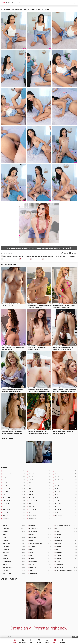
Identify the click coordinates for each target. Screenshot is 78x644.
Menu (74, 637)
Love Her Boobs (66, 564)
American (6, 259)
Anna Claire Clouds (66, 480)
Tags (31, 642)
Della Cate (66, 477)
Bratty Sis (25, 259)
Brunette (22, 256)
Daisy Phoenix (40, 492)
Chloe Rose (40, 471)
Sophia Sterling (14, 513)
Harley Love (14, 507)
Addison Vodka (40, 501)
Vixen (40, 556)
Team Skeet (14, 529)
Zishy (14, 538)
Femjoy (40, 553)
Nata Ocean (66, 501)
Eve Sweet (66, 498)
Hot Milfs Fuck (40, 561)
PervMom (66, 538)
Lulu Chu (40, 480)
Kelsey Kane (40, 507)
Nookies (40, 559)
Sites (39, 642)
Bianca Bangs (36, 259)
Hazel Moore (40, 477)
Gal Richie (66, 489)
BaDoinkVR (14, 550)
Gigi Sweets (66, 516)
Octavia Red (14, 501)
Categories (23, 642)
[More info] (50, 302)
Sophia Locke (14, 489)
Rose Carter (66, 510)
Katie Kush (66, 486)
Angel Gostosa (66, 507)
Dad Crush (66, 556)
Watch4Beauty (40, 532)
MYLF (14, 535)
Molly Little (14, 516)
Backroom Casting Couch (66, 526)
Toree (40, 513)
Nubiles (14, 564)
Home (15, 642)
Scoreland (40, 526)
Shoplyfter (66, 535)
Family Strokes (14, 573)
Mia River (66, 513)
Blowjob (16, 256)
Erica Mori (14, 519)
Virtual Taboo (14, 561)
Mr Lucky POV (66, 567)
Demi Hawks (40, 519)
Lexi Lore (66, 483)
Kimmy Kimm (40, 474)
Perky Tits (59, 256)
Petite (65, 256)
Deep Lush (66, 547)
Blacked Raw (40, 567)
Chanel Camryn (14, 492)
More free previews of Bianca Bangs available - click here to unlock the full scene (38, 248)
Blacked (40, 541)
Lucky (55, 642)
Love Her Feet (40, 573)
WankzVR (14, 559)
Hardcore (44, 256)
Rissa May (14, 483)
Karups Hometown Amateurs (66, 570)
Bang (40, 550)
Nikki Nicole (66, 471)
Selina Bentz (66, 492)
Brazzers (40, 535)
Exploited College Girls (40, 544)
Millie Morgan (40, 489)
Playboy (14, 556)
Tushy (40, 570)
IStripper (14, 532)
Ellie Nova (40, 483)
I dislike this (74, 253)
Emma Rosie (14, 480)
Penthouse (14, 547)
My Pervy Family (40, 529)
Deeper (66, 532)
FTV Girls (14, 541)
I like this (66, 253)
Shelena (66, 495)
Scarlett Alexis (14, 474)
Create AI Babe (63, 642)
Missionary (51, 256)
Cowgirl (29, 256)
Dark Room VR (66, 559)
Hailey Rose (40, 504)
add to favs (48, 259)
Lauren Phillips (40, 510)
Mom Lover (14, 553)
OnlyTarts (14, 570)
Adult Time (40, 564)
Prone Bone (72, 256)
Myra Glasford (14, 471)
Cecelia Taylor (40, 516)
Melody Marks (14, 510)
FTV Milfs (66, 561)
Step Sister (14, 259)
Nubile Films (40, 538)
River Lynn (40, 486)
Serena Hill (66, 504)
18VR (66, 550)
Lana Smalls (14, 504)
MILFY (66, 529)
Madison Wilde (14, 498)
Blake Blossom (14, 486)
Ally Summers (66, 474)
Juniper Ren (14, 477)
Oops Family (66, 553)
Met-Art (14, 526)
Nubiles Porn (14, 544)
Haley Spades (40, 495)
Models (47, 642)
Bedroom (9, 256)
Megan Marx (40, 498)
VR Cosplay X (40, 547)
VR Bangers (66, 541)
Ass (4, 256)
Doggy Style (36, 256)
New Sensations (14, 567)
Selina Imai (14, 495)
